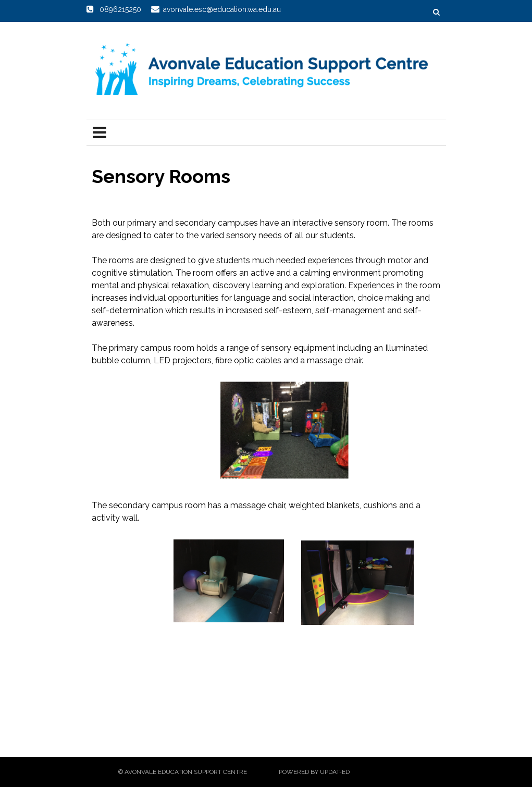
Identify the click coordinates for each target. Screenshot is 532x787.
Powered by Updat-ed (314, 772)
